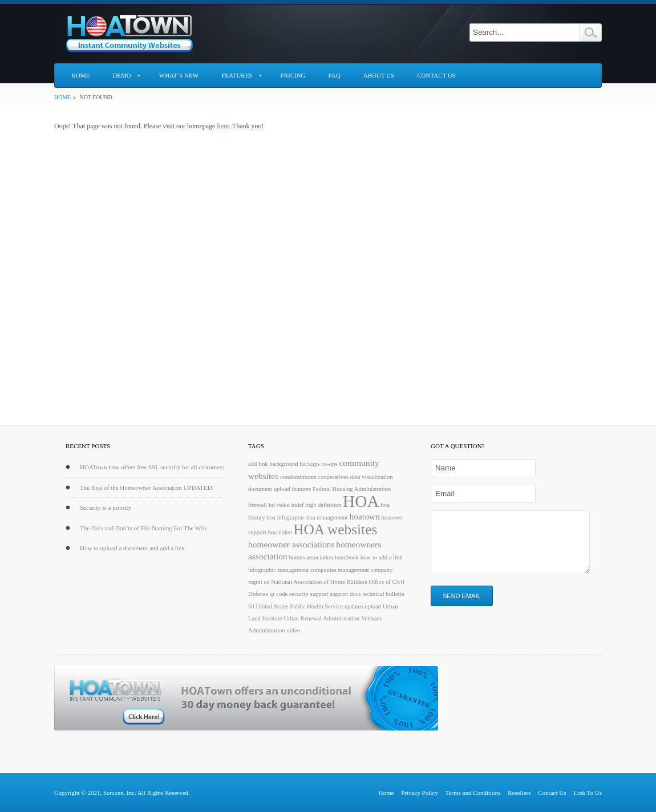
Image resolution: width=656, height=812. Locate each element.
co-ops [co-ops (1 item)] (329, 464)
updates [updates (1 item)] (354, 606)
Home (80, 75)
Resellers (519, 793)
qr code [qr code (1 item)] (279, 594)
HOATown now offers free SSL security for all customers (152, 467)
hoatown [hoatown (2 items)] (365, 516)
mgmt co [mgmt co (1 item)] (259, 582)
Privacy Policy (419, 793)
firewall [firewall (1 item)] (258, 505)
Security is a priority (106, 507)
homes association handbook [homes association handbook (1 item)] (324, 557)
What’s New (179, 75)
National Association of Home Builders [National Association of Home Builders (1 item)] (319, 582)
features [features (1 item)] (301, 489)
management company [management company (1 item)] (365, 570)
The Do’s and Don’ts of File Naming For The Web (143, 528)
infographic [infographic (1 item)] (262, 570)
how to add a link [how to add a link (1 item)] (382, 557)
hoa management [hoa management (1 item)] (327, 517)
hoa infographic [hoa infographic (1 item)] (286, 517)
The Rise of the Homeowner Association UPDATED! (147, 488)
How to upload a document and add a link (132, 548)
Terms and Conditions (473, 793)
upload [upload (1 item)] (373, 606)
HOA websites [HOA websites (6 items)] (335, 529)
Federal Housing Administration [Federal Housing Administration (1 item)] (352, 489)
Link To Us (588, 793)
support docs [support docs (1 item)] (345, 594)
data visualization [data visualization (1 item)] (372, 477)
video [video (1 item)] (293, 630)
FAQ (335, 75)
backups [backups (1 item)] (309, 464)
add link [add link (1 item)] (258, 464)
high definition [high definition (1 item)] (323, 505)
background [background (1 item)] (284, 464)
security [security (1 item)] (299, 594)
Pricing (293, 75)
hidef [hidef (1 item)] (298, 505)
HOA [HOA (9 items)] (361, 501)
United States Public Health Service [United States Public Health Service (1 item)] (299, 606)
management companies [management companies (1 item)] (307, 570)
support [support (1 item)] (319, 594)
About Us (379, 75)
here (223, 126)
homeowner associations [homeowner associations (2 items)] (291, 544)
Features (237, 75)
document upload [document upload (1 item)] (269, 489)
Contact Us (436, 75)
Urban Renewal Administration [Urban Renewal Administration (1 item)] (321, 618)
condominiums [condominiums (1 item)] (298, 477)
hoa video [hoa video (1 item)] (280, 532)
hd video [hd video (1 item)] (279, 505)
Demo (122, 75)
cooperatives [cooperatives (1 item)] (333, 477)
